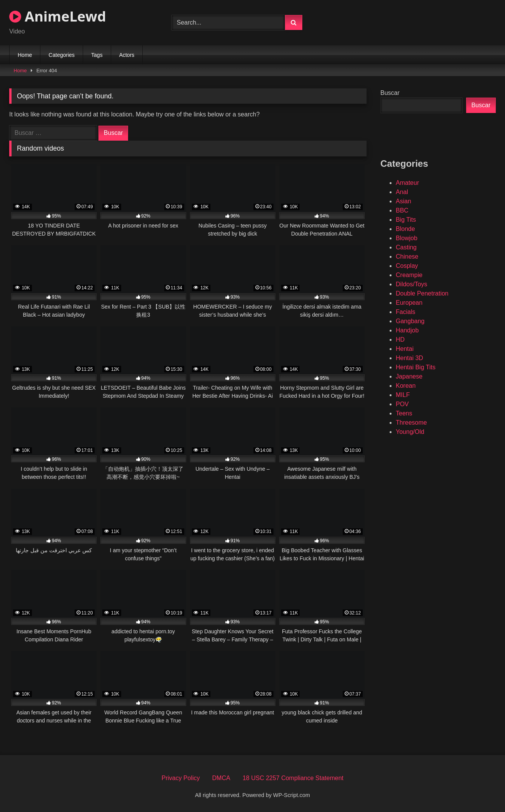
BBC (402, 210)
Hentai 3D (409, 358)
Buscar (390, 93)
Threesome (411, 423)
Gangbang (410, 321)
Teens (404, 413)
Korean (406, 386)
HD (400, 340)
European (409, 303)
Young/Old (410, 432)
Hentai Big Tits (416, 367)
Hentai (405, 349)
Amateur (407, 183)
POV (402, 404)
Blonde (405, 229)
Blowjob (407, 238)
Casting (406, 247)
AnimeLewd (58, 16)
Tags (97, 55)
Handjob (407, 330)
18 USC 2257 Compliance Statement (293, 778)
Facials (406, 312)
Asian (403, 201)
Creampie (409, 275)
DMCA (221, 778)
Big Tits (406, 220)
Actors (127, 55)
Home (25, 55)
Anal (402, 192)
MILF (403, 395)
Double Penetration (422, 293)
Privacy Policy (181, 778)
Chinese (407, 257)
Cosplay (407, 266)
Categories (62, 55)
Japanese (409, 376)
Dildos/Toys (412, 284)
